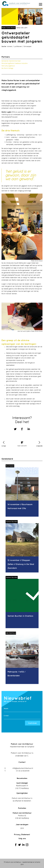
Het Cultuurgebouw (8, 66)
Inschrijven (33, 723)
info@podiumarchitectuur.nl (23, 768)
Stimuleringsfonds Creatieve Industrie (14, 63)
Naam (6, 709)
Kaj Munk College (7, 68)
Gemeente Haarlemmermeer (11, 61)
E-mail (6, 716)
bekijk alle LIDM (22, 28)
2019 (22, 828)
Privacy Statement (22, 834)
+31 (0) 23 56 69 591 (23, 771)
